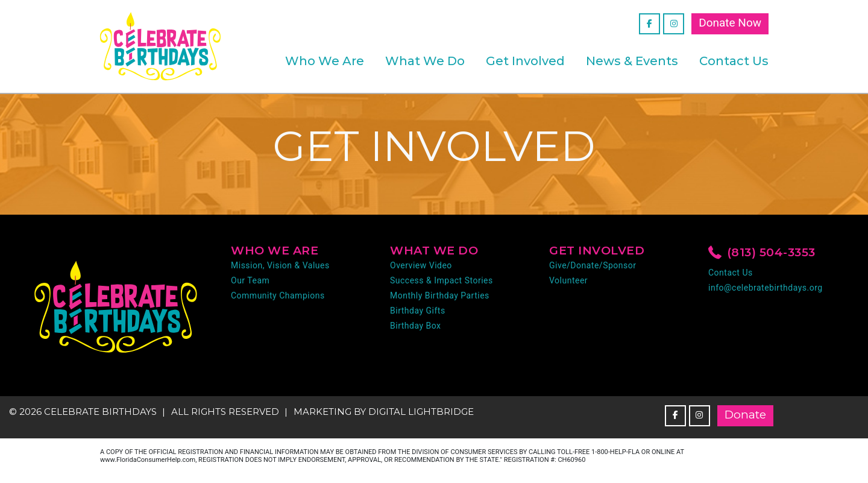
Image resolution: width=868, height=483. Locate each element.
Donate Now (730, 23)
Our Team (250, 280)
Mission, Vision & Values (280, 265)
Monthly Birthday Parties (440, 295)
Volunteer (568, 280)
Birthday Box (416, 326)
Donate (745, 415)
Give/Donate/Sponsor (593, 265)
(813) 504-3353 (762, 253)
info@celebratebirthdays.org (766, 288)
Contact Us (734, 61)
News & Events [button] (632, 61)
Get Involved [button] (525, 61)
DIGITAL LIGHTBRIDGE (421, 412)
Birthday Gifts (418, 311)
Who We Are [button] (325, 61)
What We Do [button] (425, 61)
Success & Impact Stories (442, 280)
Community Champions (278, 295)
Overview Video (421, 265)
